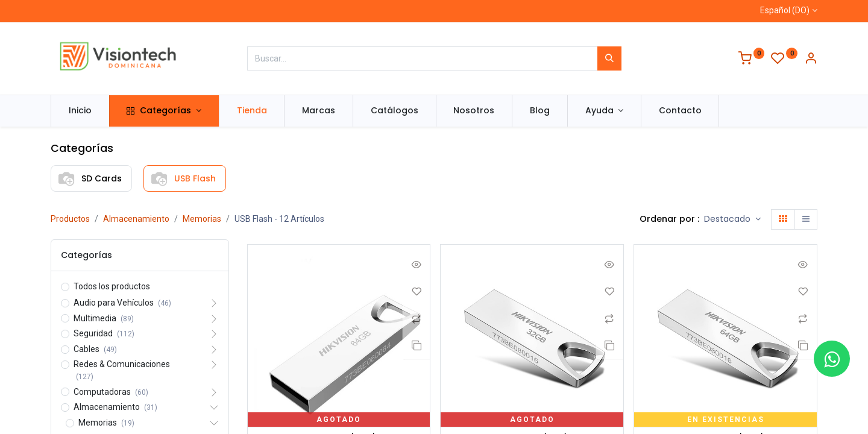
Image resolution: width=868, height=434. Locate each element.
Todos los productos (112, 286)
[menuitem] (80, 111)
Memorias (202, 219)
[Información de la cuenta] (811, 60)
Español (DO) (785, 10)
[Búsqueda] (609, 58)
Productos (70, 219)
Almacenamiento (136, 219)
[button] (732, 219)
